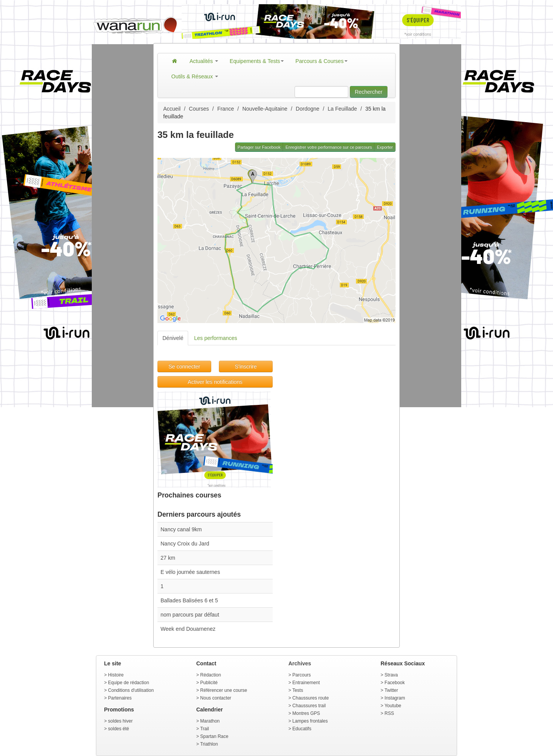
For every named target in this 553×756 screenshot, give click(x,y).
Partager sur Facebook (259, 147)
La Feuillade (342, 109)
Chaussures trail (309, 706)
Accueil (172, 109)
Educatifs (302, 729)
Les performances (215, 338)
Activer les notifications (215, 382)
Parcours (301, 675)
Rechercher (369, 92)
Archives (300, 663)
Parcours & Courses (321, 61)
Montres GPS (306, 713)
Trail (204, 729)
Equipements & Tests (257, 61)
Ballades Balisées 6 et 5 (189, 600)
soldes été (118, 729)
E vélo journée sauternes (190, 572)
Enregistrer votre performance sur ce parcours (329, 147)
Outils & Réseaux (195, 76)
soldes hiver (120, 721)
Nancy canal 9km (181, 529)
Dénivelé (173, 338)
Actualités (204, 61)
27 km (168, 558)
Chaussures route (310, 698)
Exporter (385, 147)
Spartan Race (214, 736)
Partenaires (120, 698)
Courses (199, 109)
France (226, 109)
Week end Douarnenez (188, 629)
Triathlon (209, 744)
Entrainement (306, 683)
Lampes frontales (310, 721)
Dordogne (308, 109)
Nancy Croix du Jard (185, 544)
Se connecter (185, 366)
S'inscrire (246, 366)
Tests (298, 690)
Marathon (210, 721)
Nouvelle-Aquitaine (265, 109)
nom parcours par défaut (190, 615)
